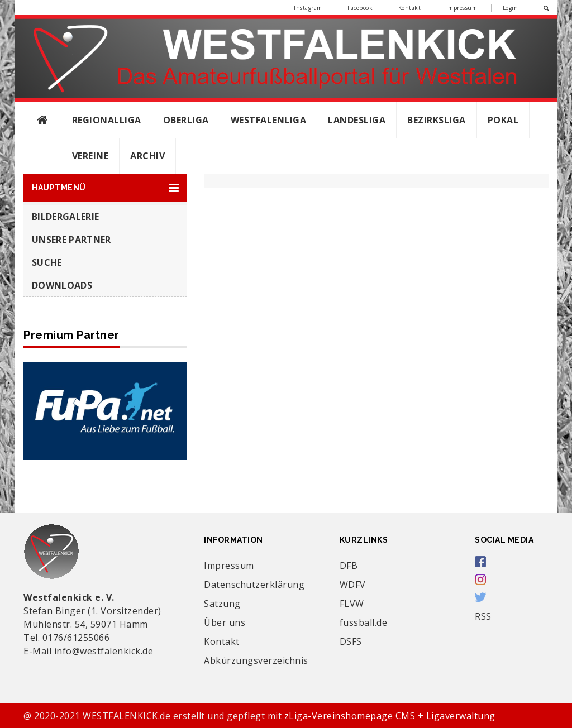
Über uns (225, 622)
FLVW (352, 604)
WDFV (353, 585)
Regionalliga (107, 120)
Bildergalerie (65, 217)
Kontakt (410, 8)
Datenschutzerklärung (254, 585)
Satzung (222, 604)
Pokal (503, 120)
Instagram (308, 8)
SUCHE (47, 262)
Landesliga (357, 120)
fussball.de (364, 622)
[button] (105, 188)
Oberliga (186, 120)
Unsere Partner (71, 240)
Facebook (360, 8)
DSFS (351, 641)
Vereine (90, 156)
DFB (349, 566)
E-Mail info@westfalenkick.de (88, 651)
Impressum (462, 8)
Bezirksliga (437, 120)
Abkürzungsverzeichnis (256, 660)
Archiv (147, 156)
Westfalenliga (269, 120)
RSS (483, 616)
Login (511, 8)
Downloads (62, 285)
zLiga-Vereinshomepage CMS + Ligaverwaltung (390, 716)
